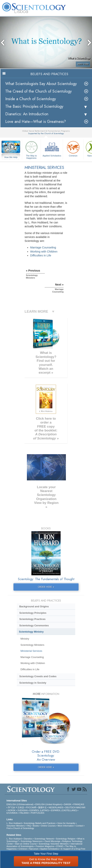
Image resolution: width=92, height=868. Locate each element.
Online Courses (48, 826)
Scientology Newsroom (32, 841)
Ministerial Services (31, 651)
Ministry (25, 639)
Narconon (34, 849)
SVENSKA (23, 810)
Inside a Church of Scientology (31, 99)
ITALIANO (24, 813)
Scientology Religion (66, 839)
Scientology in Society (33, 683)
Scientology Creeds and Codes (38, 676)
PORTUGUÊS (38, 813)
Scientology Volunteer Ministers (54, 844)
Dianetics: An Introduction (27, 114)
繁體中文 (42, 807)
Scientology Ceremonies (34, 625)
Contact (80, 826)
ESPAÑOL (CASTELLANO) (64, 810)
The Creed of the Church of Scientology (38, 91)
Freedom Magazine (45, 846)
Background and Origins (34, 606)
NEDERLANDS (56, 807)
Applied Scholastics (52, 148)
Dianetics (28, 839)
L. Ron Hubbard (14, 823)
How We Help (11, 157)
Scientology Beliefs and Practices (39, 823)
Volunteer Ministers (16, 826)
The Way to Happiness (31, 149)
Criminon (73, 148)
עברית (12, 807)
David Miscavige (52, 841)
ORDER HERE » (46, 587)
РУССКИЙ (31, 807)
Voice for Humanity (66, 823)
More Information (66, 826)
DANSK (68, 804)
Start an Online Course (26, 844)
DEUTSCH (70, 807)
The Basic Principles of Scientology (34, 106)
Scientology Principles (33, 613)
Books (36, 826)
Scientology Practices (32, 619)
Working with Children (44, 252)
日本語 (21, 807)
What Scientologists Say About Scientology (41, 84)
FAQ (29, 826)
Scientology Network (44, 839)
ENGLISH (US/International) (20, 804)
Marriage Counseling (43, 247)
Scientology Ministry (31, 632)
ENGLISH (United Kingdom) (49, 804)
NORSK (12, 810)
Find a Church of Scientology (20, 828)
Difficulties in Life (41, 255)
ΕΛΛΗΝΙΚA (12, 813)
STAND (60, 846)
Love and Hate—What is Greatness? (36, 122)
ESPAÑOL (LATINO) (39, 810)
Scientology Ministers (32, 645)
